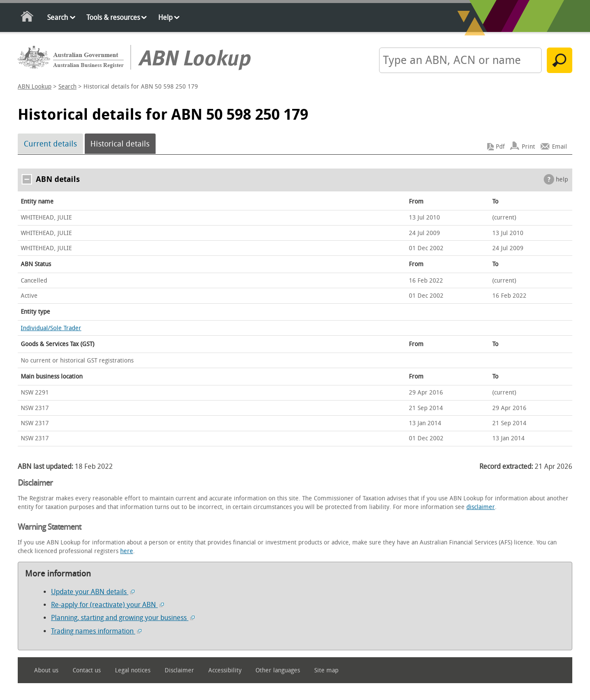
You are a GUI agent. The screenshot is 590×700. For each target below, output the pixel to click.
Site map (326, 670)
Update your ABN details (93, 592)
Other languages (278, 670)
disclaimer (481, 507)
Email (560, 147)
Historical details (120, 144)
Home (27, 18)
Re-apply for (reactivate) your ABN (107, 605)
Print (528, 147)
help (562, 180)
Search (57, 17)
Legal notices (133, 670)
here (127, 551)
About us (46, 670)
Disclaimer (179, 670)
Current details (50, 144)
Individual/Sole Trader (51, 328)
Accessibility (225, 670)
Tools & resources (113, 17)
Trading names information (96, 631)
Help (165, 17)
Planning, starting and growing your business (123, 618)
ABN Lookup (35, 87)
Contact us (87, 670)
